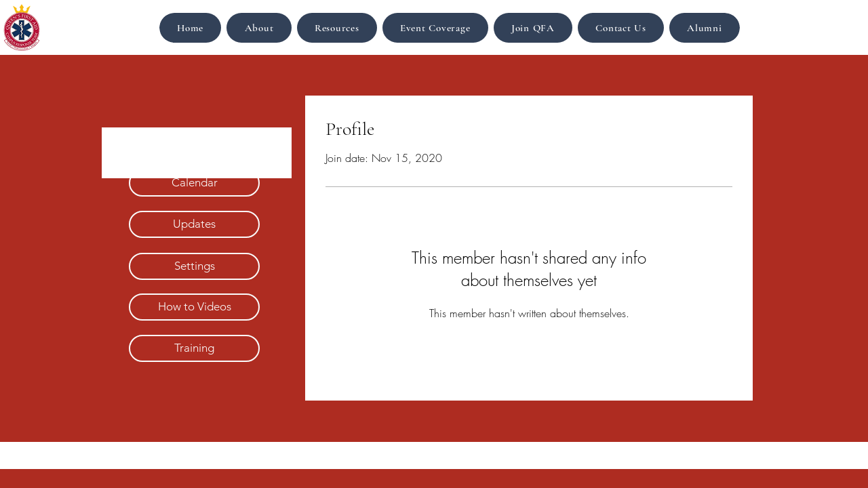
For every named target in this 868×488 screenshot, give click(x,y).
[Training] (194, 348)
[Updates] (194, 224)
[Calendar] (194, 183)
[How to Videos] (194, 307)
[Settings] (194, 266)
